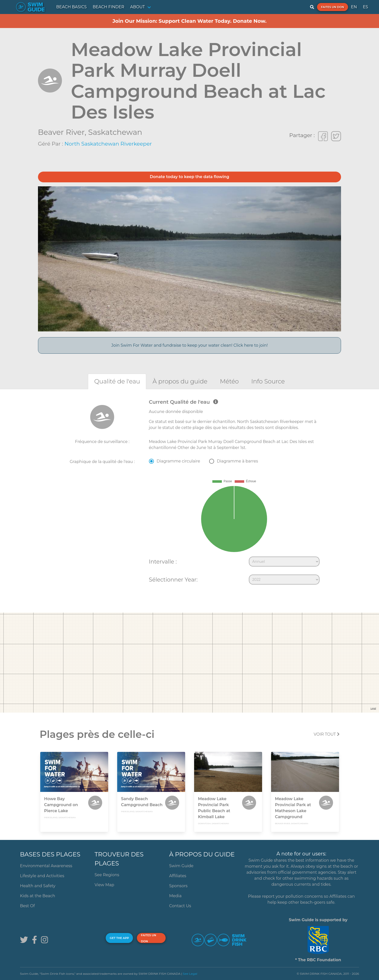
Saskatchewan (115, 132)
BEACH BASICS (71, 7)
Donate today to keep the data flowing (190, 177)
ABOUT (138, 7)
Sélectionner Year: (173, 580)
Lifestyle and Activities (42, 876)
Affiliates (178, 876)
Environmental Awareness (46, 866)
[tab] (117, 381)
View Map (105, 885)
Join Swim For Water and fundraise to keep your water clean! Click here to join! (189, 345)
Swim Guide (181, 866)
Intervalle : (163, 562)
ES (365, 7)
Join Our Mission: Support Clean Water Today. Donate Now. (189, 21)
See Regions (107, 875)
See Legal (190, 974)
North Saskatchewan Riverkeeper (108, 144)
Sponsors (178, 886)
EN (354, 7)
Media (175, 896)
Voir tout (326, 734)
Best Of (27, 906)
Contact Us (180, 906)
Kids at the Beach (37, 896)
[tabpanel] (189, 493)
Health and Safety (38, 886)
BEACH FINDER (108, 7)
